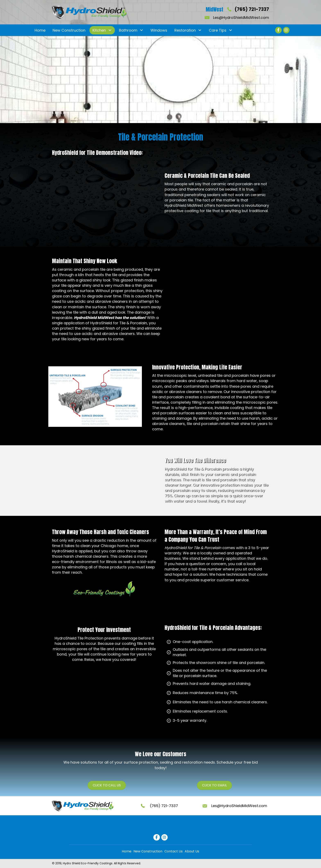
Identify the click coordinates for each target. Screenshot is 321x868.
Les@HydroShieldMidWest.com (241, 18)
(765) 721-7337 (252, 9)
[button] (110, 30)
